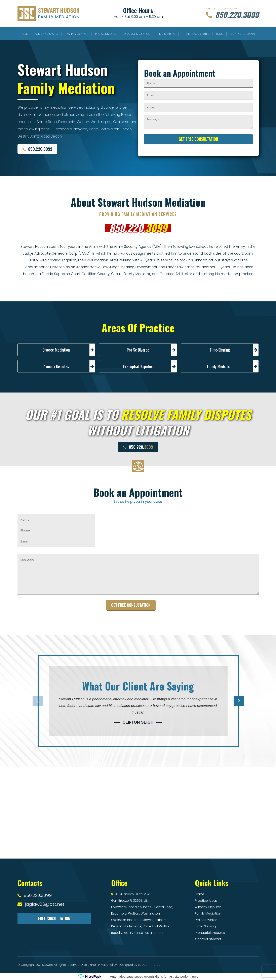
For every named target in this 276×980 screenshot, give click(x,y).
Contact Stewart (243, 34)
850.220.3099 (231, 15)
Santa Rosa (163, 907)
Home (24, 34)
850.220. (138, 227)
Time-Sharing (166, 34)
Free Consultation (54, 919)
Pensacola (120, 926)
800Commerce (149, 965)
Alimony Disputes (47, 34)
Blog (220, 34)
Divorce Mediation (137, 34)
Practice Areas (206, 901)
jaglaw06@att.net (45, 904)
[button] (233, 701)
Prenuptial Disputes (196, 34)
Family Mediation (77, 34)
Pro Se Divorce (106, 34)
